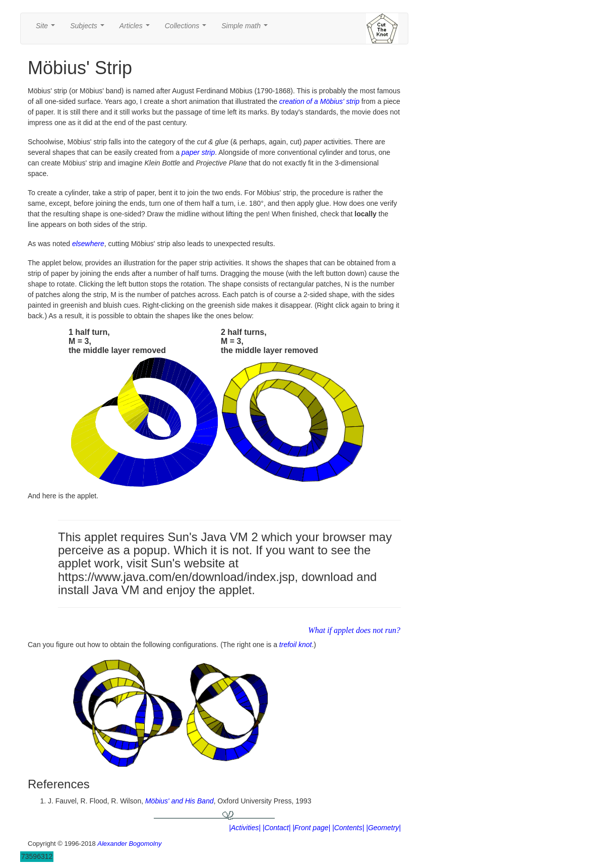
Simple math (246, 28)
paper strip (198, 152)
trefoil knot (296, 645)
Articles (137, 28)
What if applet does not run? (354, 630)
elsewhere (88, 244)
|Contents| (348, 828)
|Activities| (245, 828)
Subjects (89, 28)
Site (47, 28)
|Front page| (311, 828)
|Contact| (277, 828)
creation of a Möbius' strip (319, 101)
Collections (188, 28)
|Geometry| (383, 828)
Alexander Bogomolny (129, 844)
